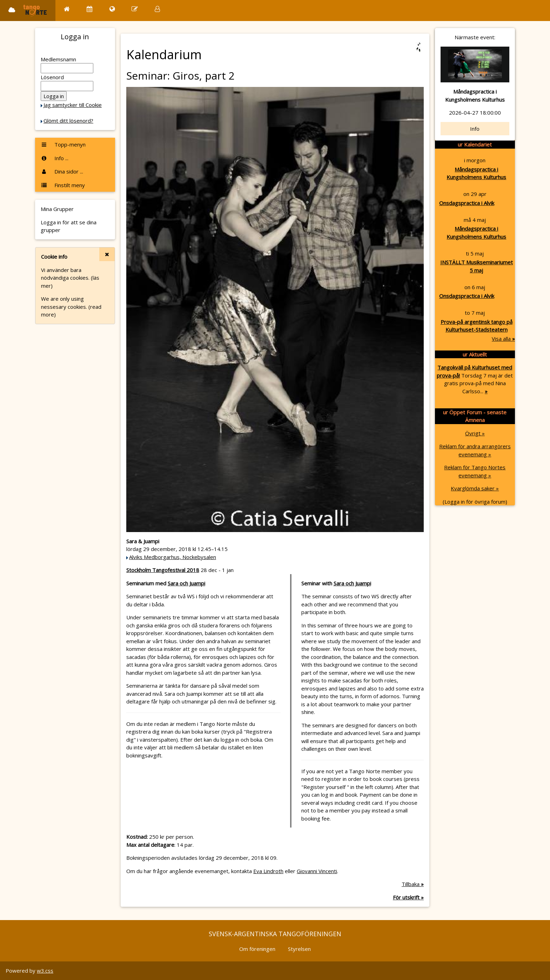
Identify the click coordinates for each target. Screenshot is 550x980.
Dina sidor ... (62, 171)
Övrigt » (475, 433)
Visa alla (503, 339)
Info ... (55, 158)
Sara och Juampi (186, 583)
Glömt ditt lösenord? (68, 121)
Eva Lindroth (268, 871)
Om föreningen (257, 949)
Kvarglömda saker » (475, 488)
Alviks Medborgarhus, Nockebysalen (173, 557)
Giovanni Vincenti (317, 871)
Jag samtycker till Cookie (73, 105)
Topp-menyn (63, 144)
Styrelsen (299, 949)
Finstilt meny (63, 185)
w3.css (45, 971)
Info (475, 129)
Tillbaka (413, 884)
